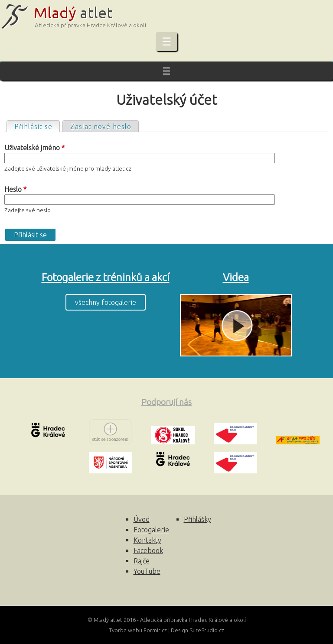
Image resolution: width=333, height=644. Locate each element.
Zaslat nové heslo (101, 126)
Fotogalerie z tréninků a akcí (106, 277)
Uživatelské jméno (34, 148)
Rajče (142, 561)
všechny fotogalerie (106, 302)
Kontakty (147, 540)
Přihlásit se (37, 126)
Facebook (148, 550)
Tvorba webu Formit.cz (138, 630)
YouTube (147, 571)
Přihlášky (198, 519)
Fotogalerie (151, 530)
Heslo (15, 189)
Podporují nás (166, 402)
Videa (236, 277)
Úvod (142, 519)
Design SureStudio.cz (198, 630)
